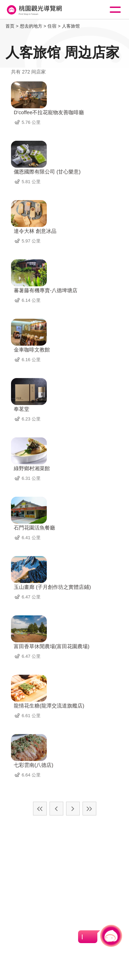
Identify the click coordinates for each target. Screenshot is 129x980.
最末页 (89, 809)
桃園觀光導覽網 (34, 10)
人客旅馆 (71, 26)
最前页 (40, 809)
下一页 (73, 809)
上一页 (56, 809)
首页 (10, 26)
